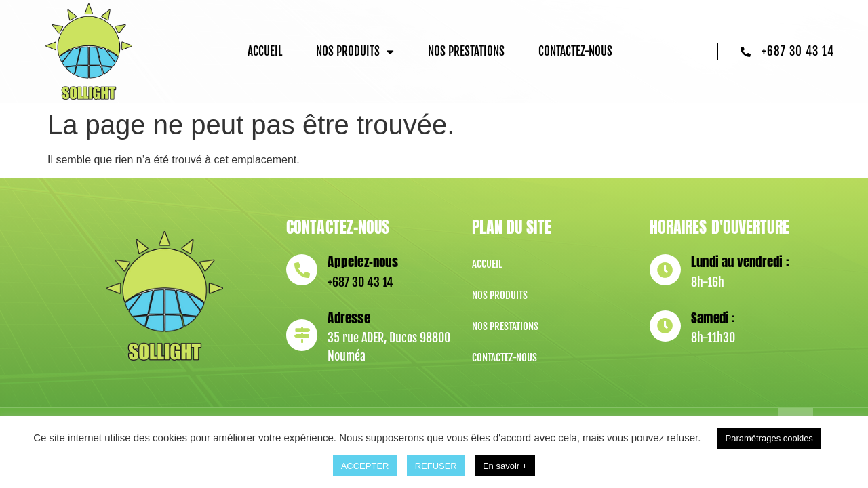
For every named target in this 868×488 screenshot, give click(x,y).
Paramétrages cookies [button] (769, 438)
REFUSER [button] (436, 466)
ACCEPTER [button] (365, 466)
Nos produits (355, 52)
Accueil (265, 51)
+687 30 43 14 (360, 282)
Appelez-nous (362, 262)
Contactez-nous (575, 51)
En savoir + (505, 466)
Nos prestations (466, 51)
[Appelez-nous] (302, 270)
